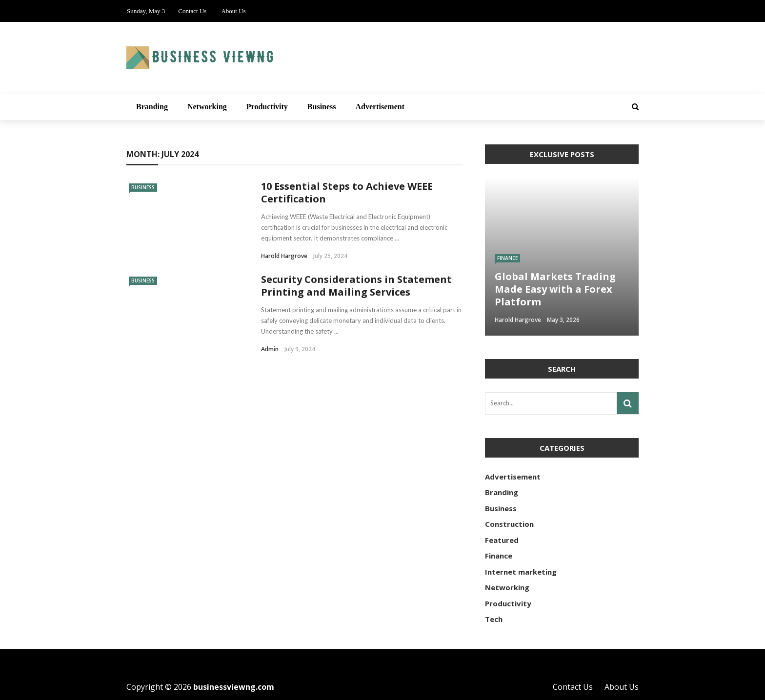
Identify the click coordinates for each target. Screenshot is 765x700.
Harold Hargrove (284, 256)
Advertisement (380, 107)
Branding (152, 107)
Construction (509, 524)
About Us (233, 11)
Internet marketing (521, 572)
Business (322, 107)
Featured (502, 540)
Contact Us (192, 11)
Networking (207, 107)
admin (270, 349)
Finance (507, 258)
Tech (494, 619)
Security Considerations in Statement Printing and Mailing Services (356, 286)
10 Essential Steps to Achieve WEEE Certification (347, 192)
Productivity (267, 107)
